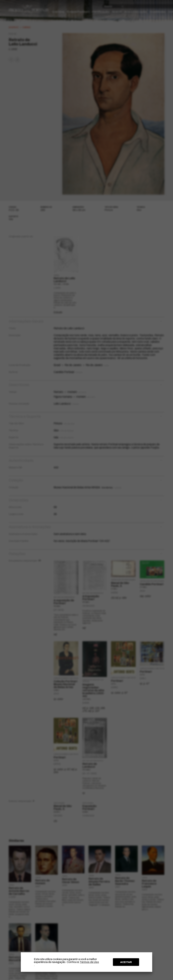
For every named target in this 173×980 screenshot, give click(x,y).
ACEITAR (126, 962)
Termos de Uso (89, 962)
